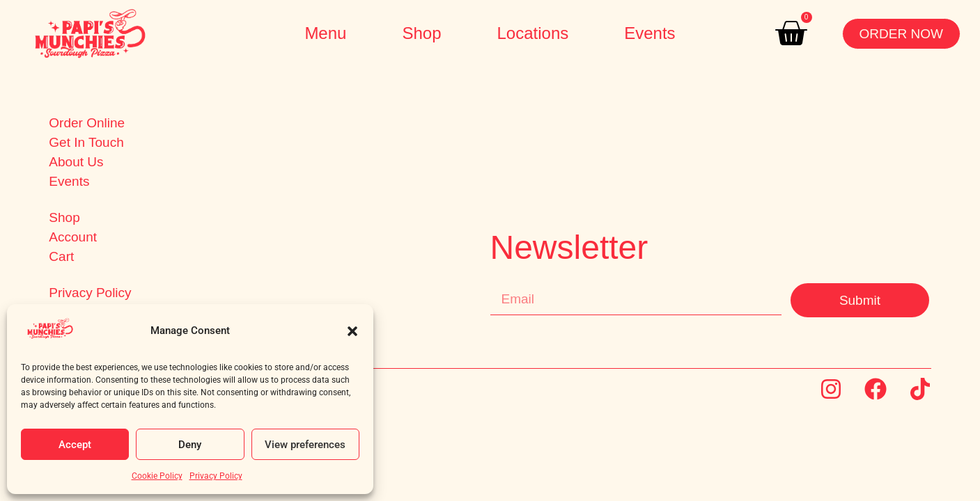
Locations (532, 33)
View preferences (305, 445)
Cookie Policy (157, 476)
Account (73, 237)
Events (650, 33)
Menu (325, 33)
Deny (190, 445)
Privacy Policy (216, 476)
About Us (76, 162)
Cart (61, 257)
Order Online (87, 123)
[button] (352, 331)
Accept (75, 445)
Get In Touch (86, 143)
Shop (421, 33)
